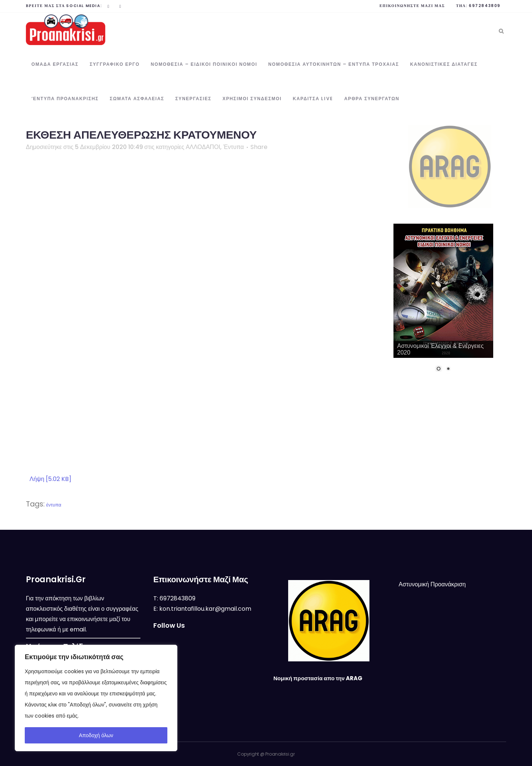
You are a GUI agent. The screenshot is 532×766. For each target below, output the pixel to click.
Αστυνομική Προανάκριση (432, 584)
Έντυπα (233, 147)
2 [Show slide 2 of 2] (448, 369)
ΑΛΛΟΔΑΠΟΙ (203, 147)
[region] (96, 698)
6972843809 (485, 6)
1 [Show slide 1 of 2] (439, 369)
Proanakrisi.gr (280, 754)
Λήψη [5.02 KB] (50, 479)
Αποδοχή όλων (96, 735)
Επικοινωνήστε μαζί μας (412, 6)
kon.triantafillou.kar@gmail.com (205, 609)
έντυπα (54, 505)
